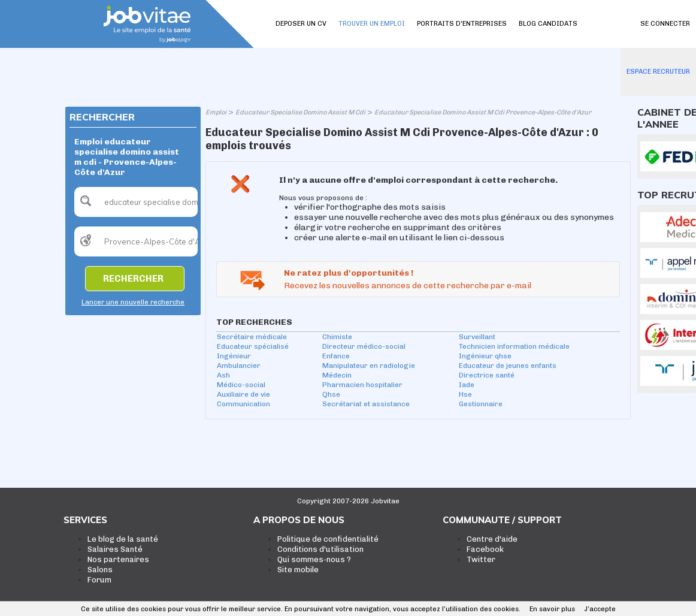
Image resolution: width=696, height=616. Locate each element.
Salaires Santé (115, 549)
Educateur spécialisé (253, 346)
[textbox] (136, 202)
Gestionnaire (481, 404)
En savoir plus (552, 609)
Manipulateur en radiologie (369, 366)
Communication (243, 404)
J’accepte (600, 609)
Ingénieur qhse (485, 356)
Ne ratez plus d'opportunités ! (349, 273)
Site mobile (298, 570)
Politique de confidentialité (328, 539)
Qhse (331, 394)
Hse (465, 394)
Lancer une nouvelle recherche (133, 302)
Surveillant (477, 337)
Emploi (216, 112)
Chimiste (337, 337)
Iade (467, 385)
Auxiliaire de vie (243, 394)
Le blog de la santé (123, 539)
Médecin (337, 375)
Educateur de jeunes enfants (508, 366)
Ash (223, 375)
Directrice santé (487, 375)
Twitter (481, 559)
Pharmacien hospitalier (362, 385)
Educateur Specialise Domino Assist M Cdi (300, 112)
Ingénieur (234, 356)
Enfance (336, 356)
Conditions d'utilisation (320, 549)
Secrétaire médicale (252, 337)
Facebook (485, 549)
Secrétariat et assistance (366, 404)
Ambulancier (239, 366)
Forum (99, 580)
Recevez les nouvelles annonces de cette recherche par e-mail (408, 286)
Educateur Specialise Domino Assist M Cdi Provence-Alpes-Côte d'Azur (483, 112)
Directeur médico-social (364, 346)
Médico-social (241, 385)
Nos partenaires (118, 559)
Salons (100, 570)
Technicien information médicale (514, 346)
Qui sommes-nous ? (314, 559)
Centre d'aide (492, 539)
